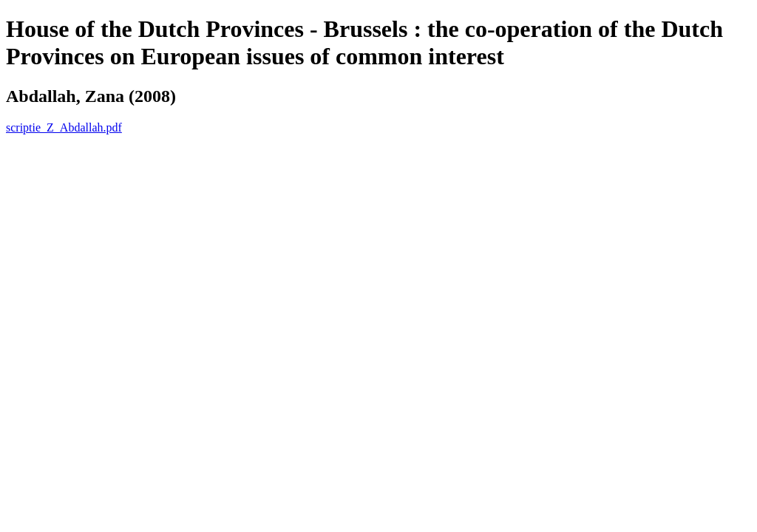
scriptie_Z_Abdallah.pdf (64, 127)
